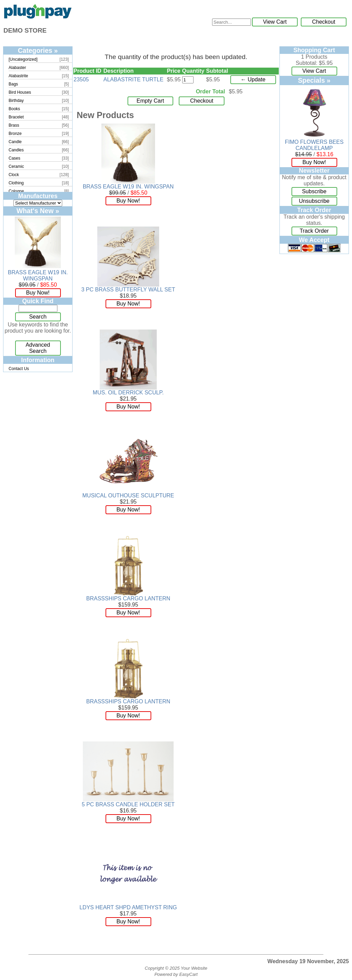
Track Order (314, 231)
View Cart (275, 22)
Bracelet (16, 117)
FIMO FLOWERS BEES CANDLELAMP (314, 145)
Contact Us (19, 369)
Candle (15, 142)
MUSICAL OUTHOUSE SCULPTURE (128, 495)
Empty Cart (150, 101)
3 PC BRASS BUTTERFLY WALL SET (128, 290)
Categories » (38, 50)
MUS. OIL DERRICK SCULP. (128, 393)
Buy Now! (38, 293)
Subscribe (314, 191)
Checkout (324, 22)
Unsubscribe (314, 201)
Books (14, 109)
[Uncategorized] (23, 59)
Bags (13, 84)
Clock (14, 175)
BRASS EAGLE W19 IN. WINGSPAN (38, 275)
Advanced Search (38, 348)
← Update (253, 79)
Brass (14, 125)
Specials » (314, 80)
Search (38, 317)
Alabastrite (18, 76)
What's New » (38, 211)
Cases (14, 158)
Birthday (16, 101)
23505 (81, 79)
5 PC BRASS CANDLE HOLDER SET (128, 804)
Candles (16, 150)
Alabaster (17, 68)
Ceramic (16, 166)
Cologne (16, 191)
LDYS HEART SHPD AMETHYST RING (128, 907)
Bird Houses (20, 92)
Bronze (15, 134)
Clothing (16, 183)
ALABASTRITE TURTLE (134, 79)
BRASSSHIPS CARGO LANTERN (128, 598)
